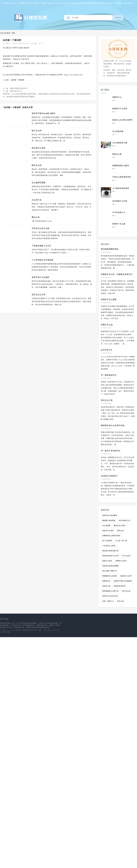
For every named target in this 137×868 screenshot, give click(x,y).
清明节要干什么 (16, 91)
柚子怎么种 (37, 131)
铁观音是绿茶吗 (120, 586)
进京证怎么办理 (39, 295)
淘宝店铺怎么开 (125, 521)
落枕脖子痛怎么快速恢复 (123, 581)
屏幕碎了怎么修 (119, 224)
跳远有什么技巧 (126, 576)
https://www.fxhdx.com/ (73, 75)
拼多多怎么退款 (108, 531)
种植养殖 (81, 3)
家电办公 (14, 3)
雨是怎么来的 (107, 561)
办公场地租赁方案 (120, 143)
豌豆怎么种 (37, 165)
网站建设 (6, 3)
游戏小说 (131, 3)
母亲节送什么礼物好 (41, 277)
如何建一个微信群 (18, 80)
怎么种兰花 (37, 200)
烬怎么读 (120, 601)
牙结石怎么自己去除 (41, 228)
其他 (124, 3)
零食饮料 (29, 3)
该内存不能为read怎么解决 (44, 113)
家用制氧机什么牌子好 (110, 591)
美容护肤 (36, 3)
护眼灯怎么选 (107, 325)
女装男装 (59, 3)
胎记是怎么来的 (39, 148)
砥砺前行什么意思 (120, 109)
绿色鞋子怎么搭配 (109, 300)
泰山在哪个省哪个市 (110, 571)
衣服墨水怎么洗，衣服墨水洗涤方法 (117, 274)
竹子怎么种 (126, 556)
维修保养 (88, 3)
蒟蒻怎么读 (106, 586)
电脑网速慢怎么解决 (121, 166)
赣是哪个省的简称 (109, 521)
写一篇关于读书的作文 (111, 451)
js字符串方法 (107, 350)
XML (2, 632)
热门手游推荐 (107, 541)
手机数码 (21, 3)
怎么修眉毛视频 (39, 183)
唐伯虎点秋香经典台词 (110, 551)
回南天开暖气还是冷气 (19, 88)
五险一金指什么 (108, 601)
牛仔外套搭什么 (119, 212)
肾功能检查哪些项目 (110, 249)
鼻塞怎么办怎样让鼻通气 (123, 120)
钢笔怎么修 (117, 154)
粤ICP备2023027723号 (52, 630)
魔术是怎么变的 (120, 526)
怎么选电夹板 (118, 131)
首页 (8, 33)
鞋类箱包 (51, 3)
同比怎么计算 (107, 400)
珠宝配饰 (44, 3)
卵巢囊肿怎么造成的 (110, 576)
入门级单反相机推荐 (121, 188)
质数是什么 (117, 97)
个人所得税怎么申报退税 (43, 260)
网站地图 (7, 632)
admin (8, 43)
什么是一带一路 (121, 541)
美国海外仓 (106, 581)
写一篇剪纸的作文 (109, 375)
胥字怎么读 (126, 591)
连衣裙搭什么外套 (120, 201)
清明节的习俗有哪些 (110, 515)
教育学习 (111, 3)
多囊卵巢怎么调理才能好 (111, 536)
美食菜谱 (118, 3)
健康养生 (96, 3)
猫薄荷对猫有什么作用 (110, 556)
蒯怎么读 (36, 217)
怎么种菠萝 (106, 526)
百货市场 (66, 3)
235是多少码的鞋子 (109, 476)
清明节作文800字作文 (110, 596)
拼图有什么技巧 (121, 561)
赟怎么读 (120, 531)
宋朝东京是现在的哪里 (110, 566)
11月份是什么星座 (109, 546)
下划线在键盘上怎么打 (42, 246)
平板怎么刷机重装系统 (122, 177)
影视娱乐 (103, 3)
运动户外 (74, 3)
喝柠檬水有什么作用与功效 (113, 426)
